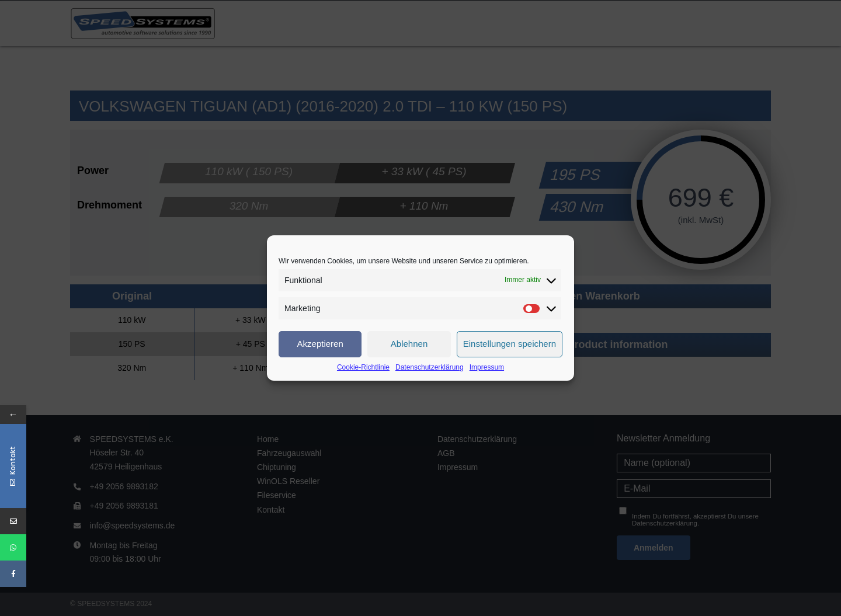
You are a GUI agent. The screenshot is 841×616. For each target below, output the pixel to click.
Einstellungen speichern (510, 344)
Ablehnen (409, 344)
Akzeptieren (320, 344)
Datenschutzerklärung (430, 367)
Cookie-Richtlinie (363, 367)
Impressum (487, 367)
